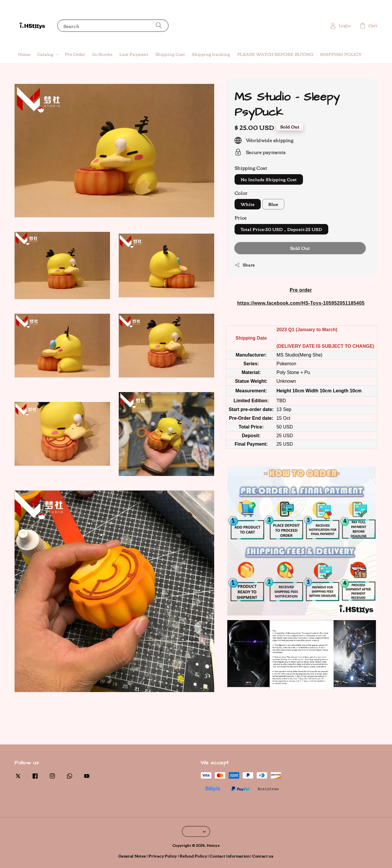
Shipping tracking (211, 54)
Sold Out (300, 248)
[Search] (159, 25)
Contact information (229, 856)
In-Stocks (102, 54)
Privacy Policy (163, 856)
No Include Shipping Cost (269, 179)
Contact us (263, 856)
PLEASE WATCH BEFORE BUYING (275, 54)
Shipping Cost (170, 54)
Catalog (45, 54)
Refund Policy (193, 856)
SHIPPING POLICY (341, 54)
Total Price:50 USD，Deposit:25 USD (281, 229)
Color (241, 193)
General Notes (132, 856)
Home (24, 54)
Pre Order (75, 54)
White (248, 204)
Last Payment (134, 54)
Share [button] (245, 265)
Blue (273, 204)
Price (241, 218)
